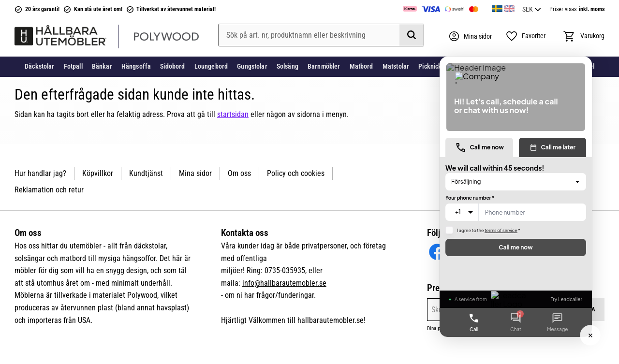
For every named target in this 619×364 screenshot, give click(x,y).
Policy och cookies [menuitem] (296, 173)
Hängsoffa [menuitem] (136, 66)
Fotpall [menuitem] (73, 66)
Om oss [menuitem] (239, 173)
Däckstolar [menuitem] (39, 66)
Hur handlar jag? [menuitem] (40, 173)
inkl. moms (592, 9)
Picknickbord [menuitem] (436, 66)
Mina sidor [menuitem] (195, 173)
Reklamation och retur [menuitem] (49, 190)
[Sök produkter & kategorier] (321, 35)
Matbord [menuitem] (361, 66)
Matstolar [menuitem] (396, 66)
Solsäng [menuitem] (287, 66)
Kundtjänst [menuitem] (146, 173)
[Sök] (412, 35)
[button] (525, 36)
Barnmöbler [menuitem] (324, 66)
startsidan (233, 114)
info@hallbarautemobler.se (284, 283)
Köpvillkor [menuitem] (98, 173)
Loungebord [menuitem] (211, 66)
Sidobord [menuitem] (172, 66)
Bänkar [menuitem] (102, 66)
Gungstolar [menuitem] (252, 66)
